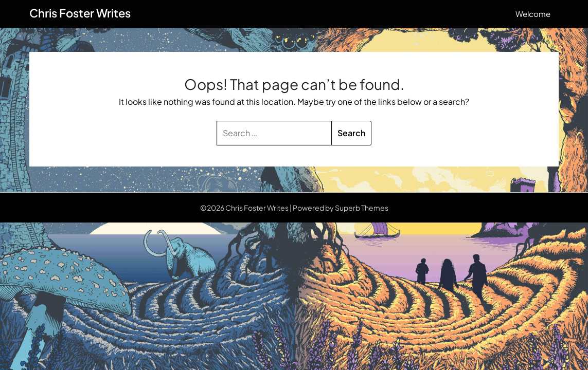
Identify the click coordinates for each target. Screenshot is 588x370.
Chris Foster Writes (80, 13)
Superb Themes (362, 208)
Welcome (533, 14)
